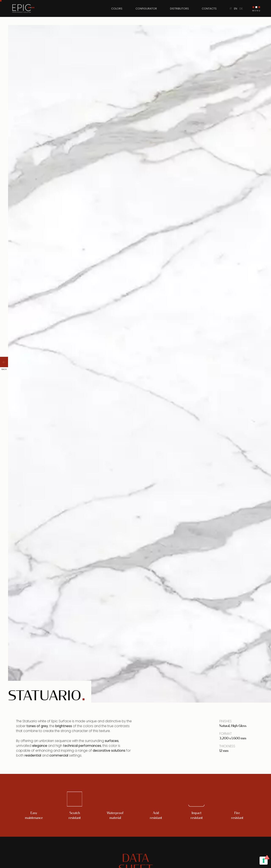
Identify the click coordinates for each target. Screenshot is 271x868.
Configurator (146, 9)
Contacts (209, 9)
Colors (117, 9)
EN (236, 9)
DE (241, 9)
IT (231, 9)
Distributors (179, 9)
